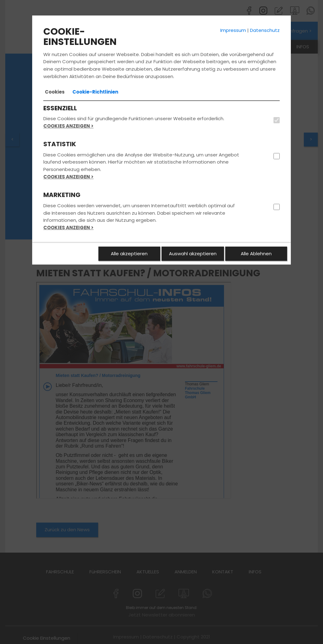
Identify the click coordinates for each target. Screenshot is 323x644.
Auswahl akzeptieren (193, 254)
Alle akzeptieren (129, 254)
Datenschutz (265, 30)
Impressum (233, 30)
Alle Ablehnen (256, 254)
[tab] (55, 92)
